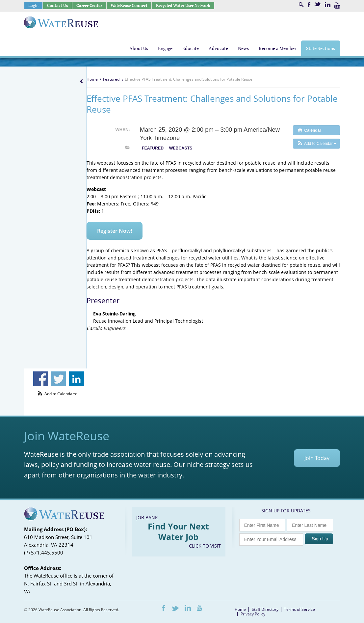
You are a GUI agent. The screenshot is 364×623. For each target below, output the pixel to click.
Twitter (318, 4)
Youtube (337, 5)
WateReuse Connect (129, 5)
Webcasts (181, 148)
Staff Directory (265, 609)
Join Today (317, 458)
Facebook (309, 5)
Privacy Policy (253, 614)
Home (92, 79)
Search (301, 5)
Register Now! (115, 231)
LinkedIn (328, 5)
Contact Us (57, 5)
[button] (316, 144)
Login (33, 5)
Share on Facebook (41, 379)
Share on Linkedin (77, 379)
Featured (111, 79)
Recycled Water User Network (183, 5)
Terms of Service (299, 609)
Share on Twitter (58, 379)
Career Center (89, 5)
